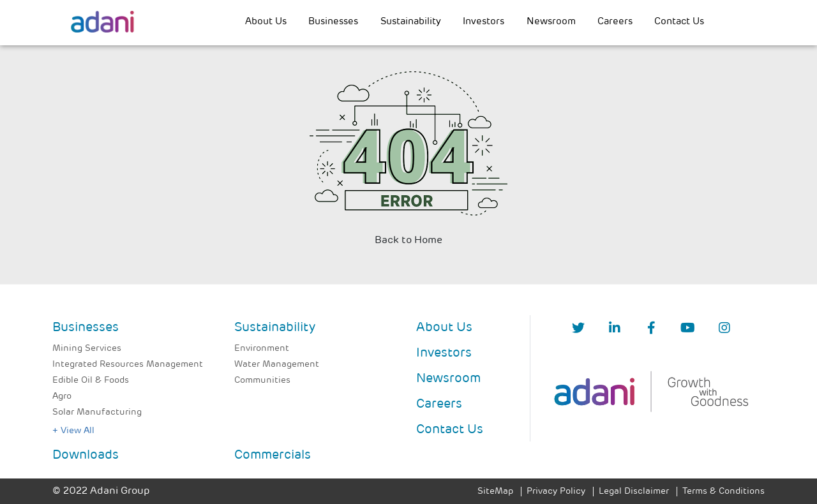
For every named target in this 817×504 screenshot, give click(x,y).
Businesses (333, 22)
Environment (262, 349)
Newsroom (551, 22)
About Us (266, 22)
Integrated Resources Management (128, 365)
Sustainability (411, 22)
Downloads (86, 456)
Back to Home (408, 241)
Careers (615, 22)
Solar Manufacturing (97, 412)
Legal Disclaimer (634, 492)
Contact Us (679, 22)
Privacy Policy (556, 492)
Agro (62, 397)
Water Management (277, 365)
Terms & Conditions (723, 492)
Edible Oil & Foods (91, 381)
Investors (483, 22)
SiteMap (495, 492)
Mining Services (87, 349)
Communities (262, 381)
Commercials (273, 456)
